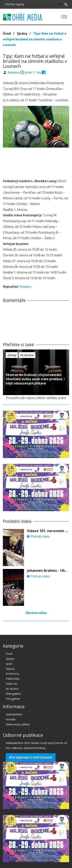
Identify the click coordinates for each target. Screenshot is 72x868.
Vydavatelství (14, 714)
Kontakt (11, 719)
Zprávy (22, 33)
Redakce (14, 72)
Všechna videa (36, 613)
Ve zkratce (27, 355)
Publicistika (13, 679)
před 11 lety (33, 72)
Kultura (10, 669)
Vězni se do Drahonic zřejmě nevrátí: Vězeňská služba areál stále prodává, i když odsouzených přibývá (35, 379)
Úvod (7, 33)
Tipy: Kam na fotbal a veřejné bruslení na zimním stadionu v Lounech (35, 39)
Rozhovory (12, 674)
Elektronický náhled (18, 724)
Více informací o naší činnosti (31, 757)
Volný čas (12, 684)
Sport (9, 664)
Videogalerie (13, 694)
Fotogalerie (13, 699)
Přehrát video (38, 536)
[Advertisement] (36, 162)
